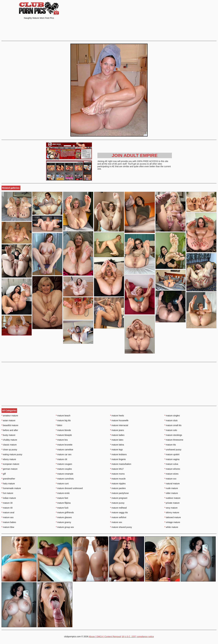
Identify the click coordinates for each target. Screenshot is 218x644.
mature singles (172, 416)
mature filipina (63, 503)
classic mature (9, 445)
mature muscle (118, 479)
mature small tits (173, 425)
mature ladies (117, 435)
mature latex (117, 440)
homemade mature (11, 488)
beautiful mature (10, 425)
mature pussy (117, 503)
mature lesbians (118, 454)
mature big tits (63, 420)
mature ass (8, 517)
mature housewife (119, 420)
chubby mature (9, 440)
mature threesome (174, 440)
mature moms (117, 474)
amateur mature (10, 416)
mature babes (9, 522)
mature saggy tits (119, 512)
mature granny (64, 522)
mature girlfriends (65, 512)
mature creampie (65, 474)
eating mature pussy (12, 454)
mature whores (172, 469)
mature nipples (118, 484)
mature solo (171, 430)
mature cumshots (65, 479)
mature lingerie (118, 459)
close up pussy (9, 450)
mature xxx (170, 479)
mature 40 (7, 508)
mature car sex (64, 454)
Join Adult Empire (135, 155)
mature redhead (118, 508)
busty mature (8, 435)
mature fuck (62, 508)
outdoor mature (172, 498)
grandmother (8, 479)
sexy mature (171, 508)
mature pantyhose (119, 493)
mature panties (118, 488)
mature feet (62, 498)
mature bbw (8, 527)
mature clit (62, 459)
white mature (171, 527)
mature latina (117, 445)
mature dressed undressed (69, 488)
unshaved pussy (173, 450)
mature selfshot (118, 517)
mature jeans (117, 430)
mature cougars (64, 464)
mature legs (117, 450)
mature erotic (63, 493)
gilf (4, 474)
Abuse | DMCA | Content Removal (105, 637)
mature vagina (172, 459)
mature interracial (119, 425)
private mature (172, 503)
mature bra (62, 440)
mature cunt (62, 484)
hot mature (7, 493)
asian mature (8, 420)
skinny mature (172, 512)
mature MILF (117, 469)
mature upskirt (172, 454)
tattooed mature (173, 517)
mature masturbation (121, 464)
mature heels (117, 416)
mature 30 (7, 503)
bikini (59, 425)
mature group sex (65, 527)
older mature (171, 493)
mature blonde (63, 430)
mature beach (63, 416)
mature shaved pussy (121, 527)
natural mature (172, 484)
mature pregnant (119, 498)
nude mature (171, 488)
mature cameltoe (65, 450)
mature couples (64, 469)
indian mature (9, 498)
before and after (10, 430)
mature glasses (64, 517)
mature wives (171, 474)
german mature (9, 469)
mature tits (170, 445)
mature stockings (173, 435)
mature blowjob (64, 435)
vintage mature (172, 522)
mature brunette (64, 445)
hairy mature (8, 484)
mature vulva (171, 464)
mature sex (116, 522)
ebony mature (9, 459)
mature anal (8, 512)
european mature (10, 464)
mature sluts (171, 420)
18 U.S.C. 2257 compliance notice (138, 637)
